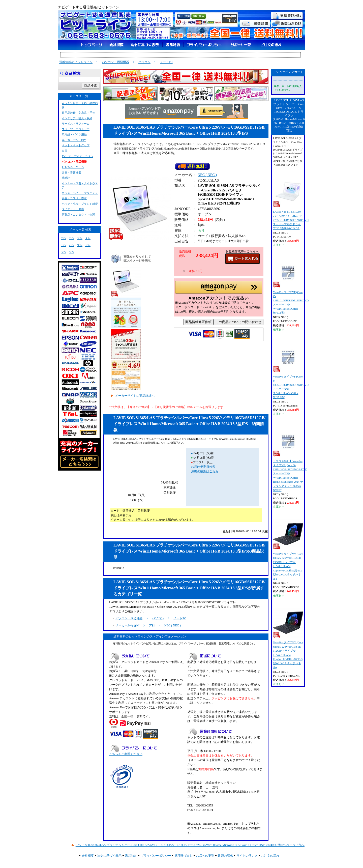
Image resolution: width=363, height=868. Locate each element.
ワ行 (72, 252)
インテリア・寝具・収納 (77, 118)
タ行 (88, 238)
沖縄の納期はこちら (205, 471)
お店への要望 (205, 856)
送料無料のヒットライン (76, 62)
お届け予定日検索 (203, 467)
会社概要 (88, 856)
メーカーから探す (128, 625)
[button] (219, 292)
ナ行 (64, 245)
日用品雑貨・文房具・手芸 (78, 113)
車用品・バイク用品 (74, 134)
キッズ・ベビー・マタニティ (80, 193)
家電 (65, 151)
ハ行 (72, 245)
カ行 (72, 238)
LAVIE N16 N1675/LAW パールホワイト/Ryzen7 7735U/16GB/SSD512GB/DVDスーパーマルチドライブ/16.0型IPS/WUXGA (291, 203)
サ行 (80, 238)
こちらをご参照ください (126, 754)
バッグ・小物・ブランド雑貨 (80, 204)
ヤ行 (88, 245)
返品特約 (131, 856)
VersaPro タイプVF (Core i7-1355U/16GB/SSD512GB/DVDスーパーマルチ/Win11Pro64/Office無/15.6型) (291, 370)
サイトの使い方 (247, 856)
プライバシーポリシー (156, 856)
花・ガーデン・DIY (74, 140)
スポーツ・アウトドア (76, 129)
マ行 (80, 245)
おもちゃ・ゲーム (73, 167)
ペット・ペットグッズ (76, 145)
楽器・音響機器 (71, 172)
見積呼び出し (184, 856)
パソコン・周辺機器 (115, 62)
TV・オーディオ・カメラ (78, 156)
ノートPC (166, 62)
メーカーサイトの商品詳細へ (135, 396)
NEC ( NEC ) (207, 176)
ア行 (152, 625)
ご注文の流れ (270, 856)
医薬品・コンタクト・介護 (78, 215)
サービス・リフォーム (76, 124)
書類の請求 (225, 856)
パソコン (144, 62)
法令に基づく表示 (109, 856)
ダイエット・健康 (73, 209)
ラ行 (64, 252)
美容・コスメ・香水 (74, 198)
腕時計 (66, 178)
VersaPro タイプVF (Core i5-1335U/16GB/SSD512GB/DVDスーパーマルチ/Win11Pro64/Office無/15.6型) (291, 286)
